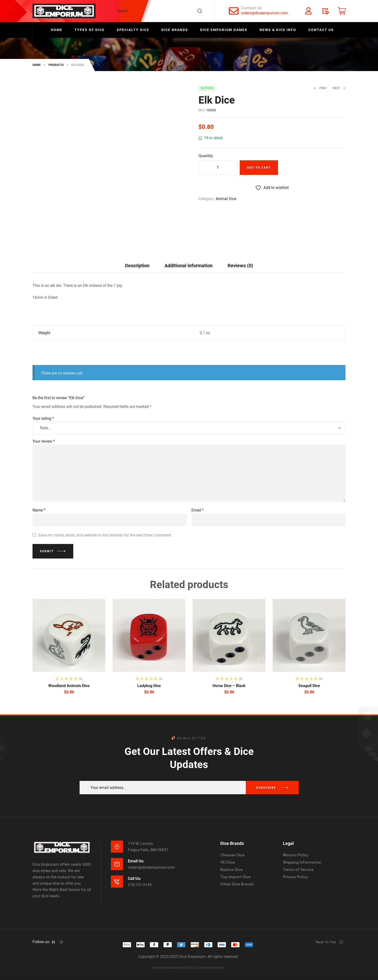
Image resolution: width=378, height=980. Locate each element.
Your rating (43, 418)
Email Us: (136, 861)
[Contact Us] (234, 11)
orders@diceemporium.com (264, 13)
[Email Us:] (117, 864)
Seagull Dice (309, 686)
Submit (47, 551)
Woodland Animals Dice (69, 686)
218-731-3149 (140, 885)
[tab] (137, 265)
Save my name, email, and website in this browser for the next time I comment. (105, 535)
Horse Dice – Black (229, 686)
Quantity (206, 156)
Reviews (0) (240, 266)
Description (137, 266)
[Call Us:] (117, 882)
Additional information (189, 266)
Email (198, 510)
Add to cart (259, 168)
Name (39, 510)
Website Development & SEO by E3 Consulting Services (188, 968)
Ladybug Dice (149, 686)
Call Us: (135, 879)
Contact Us (251, 8)
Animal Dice (226, 199)
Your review (44, 441)
